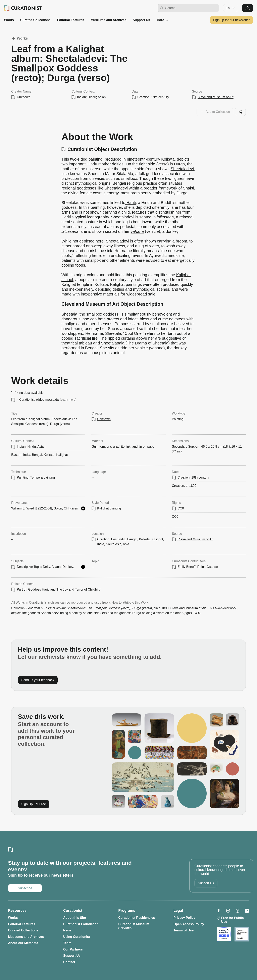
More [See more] (163, 20)
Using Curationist (77, 937)
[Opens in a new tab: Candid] (242, 934)
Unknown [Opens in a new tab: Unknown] (104, 419)
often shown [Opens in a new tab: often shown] (145, 241)
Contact (69, 962)
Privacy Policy (184, 918)
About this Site (75, 918)
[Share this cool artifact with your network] (240, 112)
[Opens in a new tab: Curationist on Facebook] (219, 911)
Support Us (141, 20)
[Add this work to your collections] (215, 112)
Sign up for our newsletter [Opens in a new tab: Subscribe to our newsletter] (232, 20)
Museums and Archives (108, 20)
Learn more (68, 400)
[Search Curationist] (191, 8)
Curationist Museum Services (134, 926)
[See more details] (83, 508)
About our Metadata (23, 943)
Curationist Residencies (137, 918)
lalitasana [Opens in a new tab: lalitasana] (165, 217)
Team (67, 943)
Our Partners (73, 949)
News (67, 930)
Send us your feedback (38, 680)
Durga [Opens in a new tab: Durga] (179, 164)
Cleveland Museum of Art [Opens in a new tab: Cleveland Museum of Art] (216, 97)
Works (9, 20)
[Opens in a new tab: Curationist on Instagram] (228, 911)
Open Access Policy (189, 924)
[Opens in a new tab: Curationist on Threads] (238, 911)
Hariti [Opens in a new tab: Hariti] (131, 203)
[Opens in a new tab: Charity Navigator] (224, 934)
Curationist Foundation (81, 924)
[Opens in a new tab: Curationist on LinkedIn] (247, 911)
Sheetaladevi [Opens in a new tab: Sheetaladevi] (182, 169)
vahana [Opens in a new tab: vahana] (137, 231)
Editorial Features (71, 20)
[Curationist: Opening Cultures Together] (23, 8)
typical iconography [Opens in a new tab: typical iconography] (92, 217)
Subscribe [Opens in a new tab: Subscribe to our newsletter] (25, 888)
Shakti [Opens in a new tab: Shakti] (189, 188)
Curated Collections (35, 20)
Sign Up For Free (34, 804)
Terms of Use (184, 930)
